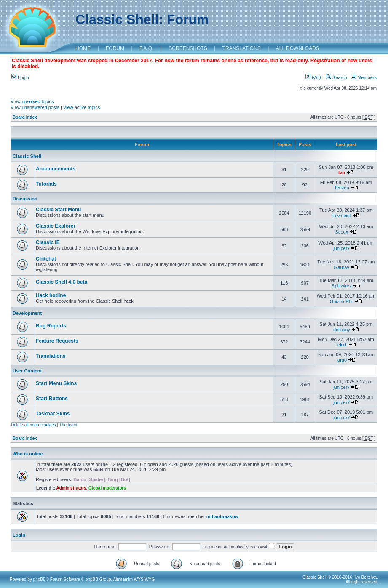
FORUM (115, 48)
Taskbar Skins (53, 414)
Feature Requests (57, 341)
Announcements (56, 169)
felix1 (342, 345)
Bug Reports (51, 326)
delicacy (342, 330)
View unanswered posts (35, 107)
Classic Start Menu (58, 210)
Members (364, 77)
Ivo (342, 173)
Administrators (71, 488)
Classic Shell (27, 156)
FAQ (313, 77)
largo (342, 360)
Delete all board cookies (33, 425)
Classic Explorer (56, 226)
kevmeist (341, 216)
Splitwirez (341, 286)
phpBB (40, 579)
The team (68, 425)
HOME (83, 48)
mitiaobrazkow (222, 516)
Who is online (28, 454)
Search (337, 77)
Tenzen (341, 188)
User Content (27, 371)
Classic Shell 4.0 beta (62, 282)
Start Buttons (52, 399)
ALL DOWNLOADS (298, 48)
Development (27, 313)
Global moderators (107, 488)
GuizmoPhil (342, 301)
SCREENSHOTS (188, 48)
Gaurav (342, 267)
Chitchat (46, 259)
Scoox (342, 232)
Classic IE (48, 242)
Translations (51, 356)
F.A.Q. (146, 48)
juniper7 (341, 248)
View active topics (82, 107)
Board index (25, 117)
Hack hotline (51, 295)
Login (20, 77)
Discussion (25, 199)
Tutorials (46, 184)
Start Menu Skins (56, 383)
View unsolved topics (32, 101)
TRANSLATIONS (242, 48)
